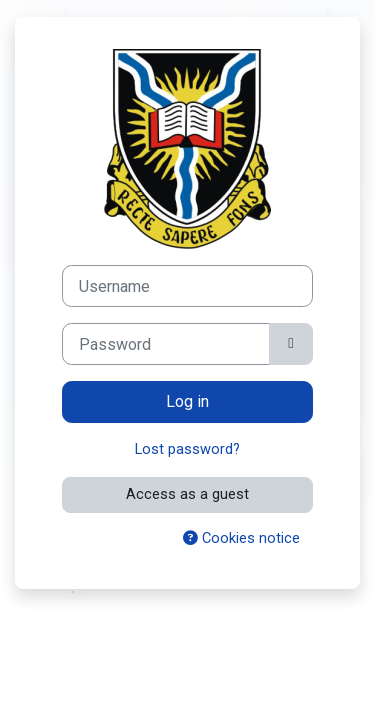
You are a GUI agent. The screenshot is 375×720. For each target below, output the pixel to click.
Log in (187, 401)
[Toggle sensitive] (291, 344)
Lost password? (187, 449)
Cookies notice (241, 538)
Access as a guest (187, 494)
